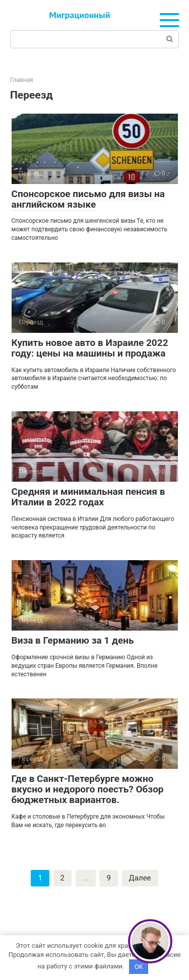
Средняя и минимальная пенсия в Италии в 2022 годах (88, 497)
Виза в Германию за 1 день (73, 640)
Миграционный (80, 15)
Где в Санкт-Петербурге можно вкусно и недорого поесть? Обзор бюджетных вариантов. (88, 789)
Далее (140, 878)
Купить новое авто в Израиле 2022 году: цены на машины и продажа (90, 348)
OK (139, 967)
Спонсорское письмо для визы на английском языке (88, 199)
